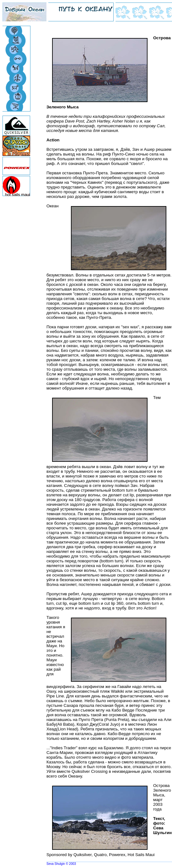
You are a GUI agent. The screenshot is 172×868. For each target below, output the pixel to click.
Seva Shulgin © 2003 (61, 864)
